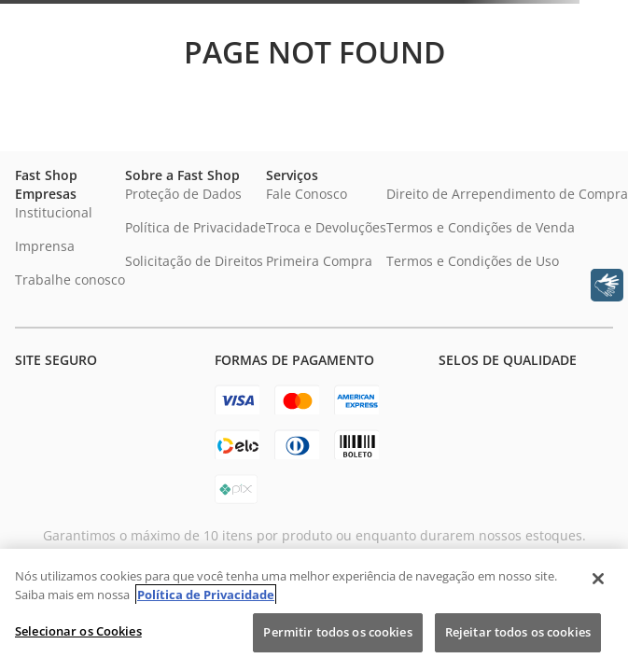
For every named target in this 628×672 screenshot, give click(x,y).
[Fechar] (598, 579)
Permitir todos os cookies (337, 632)
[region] (314, 610)
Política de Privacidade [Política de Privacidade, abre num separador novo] (206, 595)
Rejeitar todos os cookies (518, 632)
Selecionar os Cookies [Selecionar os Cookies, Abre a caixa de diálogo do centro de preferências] (78, 631)
